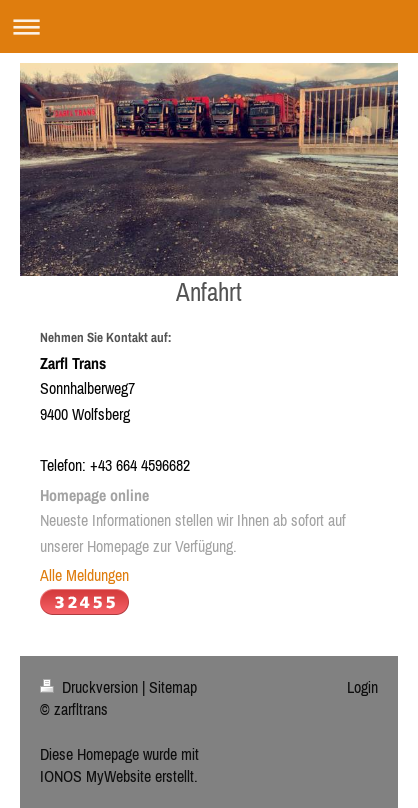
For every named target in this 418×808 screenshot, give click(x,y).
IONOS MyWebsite (95, 776)
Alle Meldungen (84, 575)
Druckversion (91, 687)
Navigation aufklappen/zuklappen (209, 26)
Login (362, 687)
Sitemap (173, 687)
